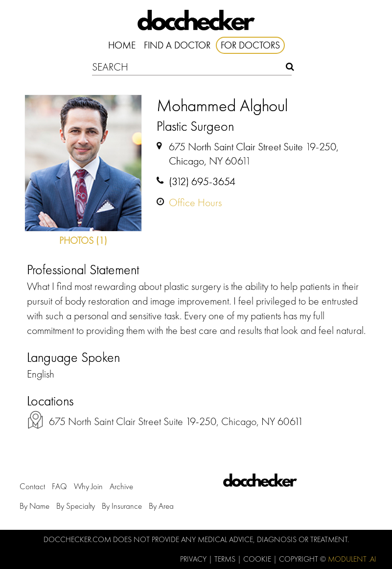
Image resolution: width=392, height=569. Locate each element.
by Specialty (76, 506)
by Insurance (122, 506)
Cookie (258, 559)
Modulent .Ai (352, 559)
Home (122, 45)
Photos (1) (83, 240)
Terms (226, 559)
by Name (35, 506)
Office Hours (195, 202)
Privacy (194, 559)
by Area (161, 506)
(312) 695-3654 (202, 181)
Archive (121, 486)
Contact (32, 486)
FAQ (59, 486)
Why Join (88, 486)
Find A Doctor (177, 45)
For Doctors (250, 45)
